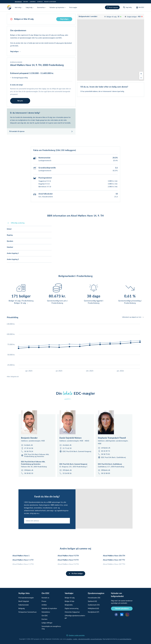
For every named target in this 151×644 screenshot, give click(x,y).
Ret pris (20, 101)
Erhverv (26, 2)
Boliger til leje (69, 601)
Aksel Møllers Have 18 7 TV (114, 560)
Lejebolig (40, 2)
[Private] (9, 7)
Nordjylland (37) (93, 612)
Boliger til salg (70, 598)
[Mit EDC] (139, 7)
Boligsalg (22, 608)
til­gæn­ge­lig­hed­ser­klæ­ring (110, 639)
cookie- (75, 639)
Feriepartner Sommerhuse (27, 612)
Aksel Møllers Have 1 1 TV (23, 560)
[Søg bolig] (127, 7)
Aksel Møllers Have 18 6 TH (114, 556)
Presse (44, 601)
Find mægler (73, 7)
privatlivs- (69, 639)
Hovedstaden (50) (94, 598)
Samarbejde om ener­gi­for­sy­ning (51, 627)
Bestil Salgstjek (112, 7)
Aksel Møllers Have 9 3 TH (68, 556)
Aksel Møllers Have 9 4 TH (68, 564)
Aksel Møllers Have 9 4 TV (68, 560)
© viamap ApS (123, 80)
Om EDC (45, 615)
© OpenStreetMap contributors (135, 80)
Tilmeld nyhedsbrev (122, 609)
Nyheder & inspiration (49, 608)
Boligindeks (69, 605)
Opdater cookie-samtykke (75, 635)
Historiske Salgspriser (72, 612)
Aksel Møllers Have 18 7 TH (114, 564)
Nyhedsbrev (46, 612)
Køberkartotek (24, 605)
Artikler (44, 605)
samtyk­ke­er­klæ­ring (125, 639)
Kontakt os (45, 598)
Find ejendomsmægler (26, 598)
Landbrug (33, 2)
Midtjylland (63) (93, 608)
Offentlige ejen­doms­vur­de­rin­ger (75, 617)
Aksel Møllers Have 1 (21, 556)
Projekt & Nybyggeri (50, 2)
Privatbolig (18, 2)
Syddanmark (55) (94, 605)
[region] (111, 47)
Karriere (44, 619)
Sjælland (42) (92, 601)
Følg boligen (64, 19)
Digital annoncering (72, 608)
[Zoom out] (141, 76)
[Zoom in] (141, 72)
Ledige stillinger (47, 623)
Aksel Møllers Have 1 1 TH (23, 564)
